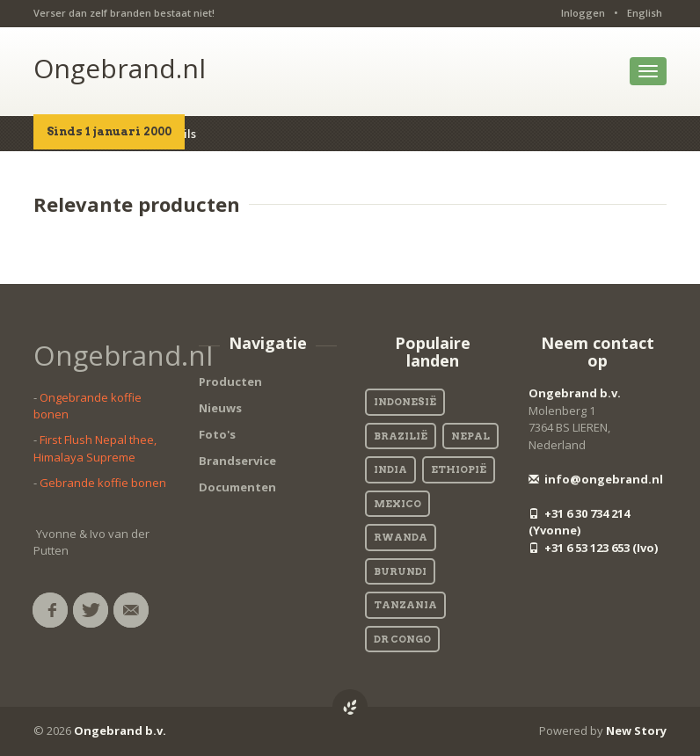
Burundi (400, 571)
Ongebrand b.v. (575, 393)
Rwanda (401, 537)
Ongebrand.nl (120, 68)
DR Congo (402, 639)
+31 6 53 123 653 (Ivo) (593, 548)
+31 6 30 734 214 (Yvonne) (579, 522)
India (390, 469)
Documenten (237, 487)
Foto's (217, 434)
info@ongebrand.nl (596, 479)
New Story (636, 731)
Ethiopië (459, 469)
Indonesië (405, 402)
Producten (230, 382)
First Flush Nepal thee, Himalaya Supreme (95, 448)
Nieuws (220, 408)
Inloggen (583, 13)
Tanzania (405, 605)
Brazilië (401, 436)
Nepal (470, 436)
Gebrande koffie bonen (103, 483)
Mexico (397, 504)
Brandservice (237, 461)
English (645, 13)
